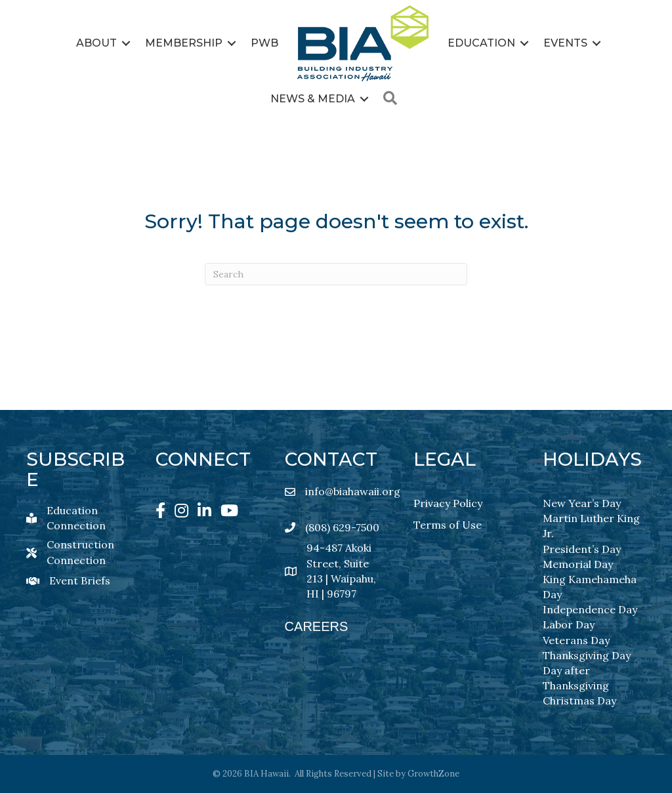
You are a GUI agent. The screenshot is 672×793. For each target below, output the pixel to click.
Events (565, 43)
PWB (264, 43)
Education (481, 43)
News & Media (313, 99)
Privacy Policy (448, 503)
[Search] (336, 274)
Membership (184, 43)
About (96, 43)
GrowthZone (433, 774)
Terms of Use (448, 525)
